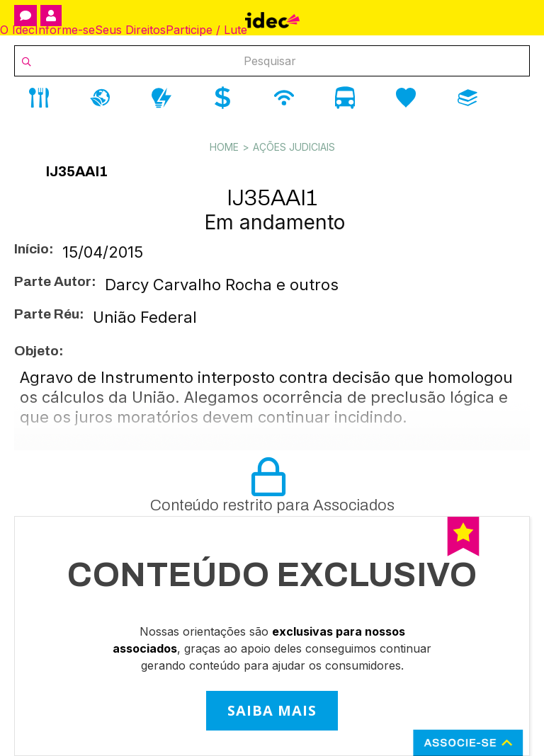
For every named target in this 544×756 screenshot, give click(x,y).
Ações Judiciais (294, 147)
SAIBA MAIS (272, 710)
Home (224, 147)
